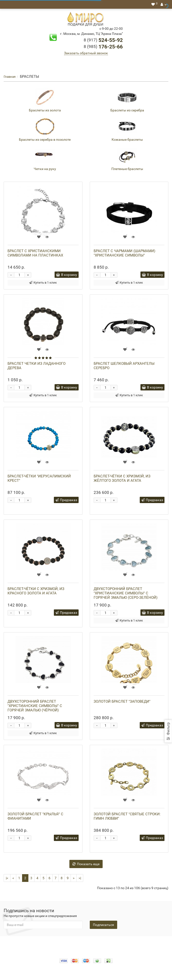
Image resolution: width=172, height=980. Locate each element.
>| (80, 878)
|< (7, 878)
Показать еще (86, 864)
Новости (147, 943)
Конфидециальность (32, 943)
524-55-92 (103, 40)
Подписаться (103, 925)
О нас (56, 943)
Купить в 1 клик (43, 283)
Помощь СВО (127, 943)
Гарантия (105, 943)
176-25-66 (103, 47)
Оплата (70, 943)
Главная (10, 77)
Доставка (87, 943)
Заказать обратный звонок (86, 53)
